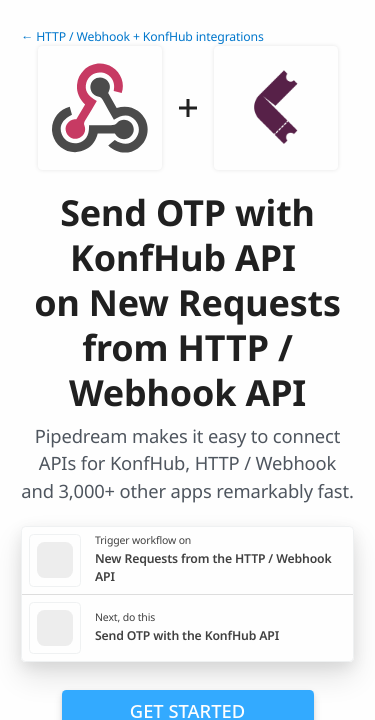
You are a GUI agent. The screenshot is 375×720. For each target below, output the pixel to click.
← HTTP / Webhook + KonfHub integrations (142, 36)
